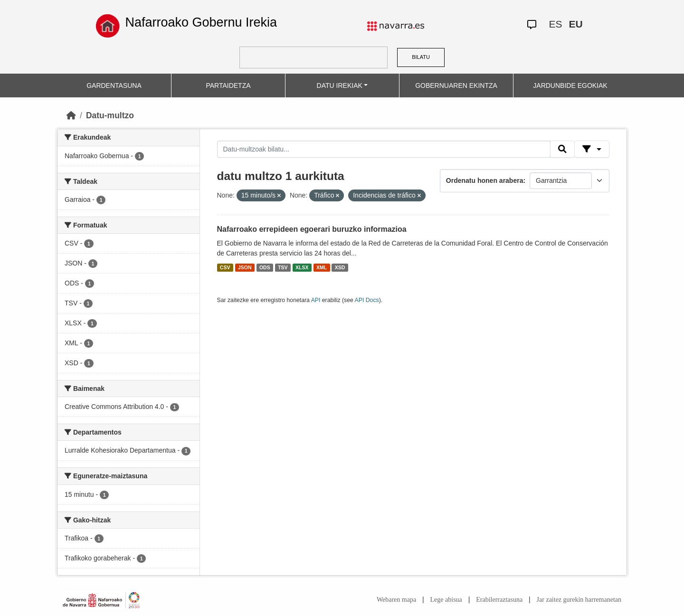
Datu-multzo (110, 115)
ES (555, 24)
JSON (245, 267)
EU (575, 24)
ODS (265, 267)
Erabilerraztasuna (499, 600)
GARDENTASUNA (114, 85)
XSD (340, 267)
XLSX (302, 267)
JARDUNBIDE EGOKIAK (570, 85)
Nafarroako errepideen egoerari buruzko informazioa (312, 229)
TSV (283, 267)
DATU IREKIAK (340, 85)
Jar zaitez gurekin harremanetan (579, 600)
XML (322, 267)
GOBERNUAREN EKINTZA (456, 85)
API (316, 300)
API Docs (367, 300)
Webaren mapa (396, 600)
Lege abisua (446, 600)
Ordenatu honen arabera (485, 180)
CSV (225, 267)
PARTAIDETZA (228, 85)
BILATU (421, 57)
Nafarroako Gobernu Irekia (201, 22)
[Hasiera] (71, 115)
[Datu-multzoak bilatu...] (384, 149)
